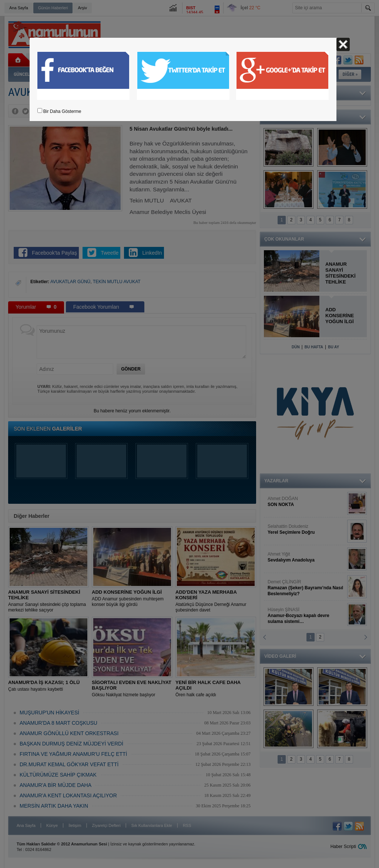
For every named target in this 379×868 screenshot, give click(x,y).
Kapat (343, 44)
